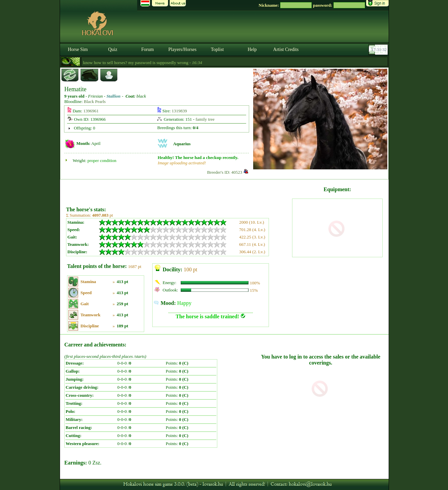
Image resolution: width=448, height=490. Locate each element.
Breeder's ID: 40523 (225, 172)
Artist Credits (286, 49)
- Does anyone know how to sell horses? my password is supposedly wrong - (126, 63)
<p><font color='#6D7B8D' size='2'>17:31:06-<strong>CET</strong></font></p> (379, 50)
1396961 (91, 111)
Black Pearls (95, 101)
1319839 (179, 111)
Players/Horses (182, 49)
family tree (205, 119)
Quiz (113, 49)
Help (252, 49)
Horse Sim (78, 49)
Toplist (217, 49)
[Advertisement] (178, 190)
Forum (147, 49)
